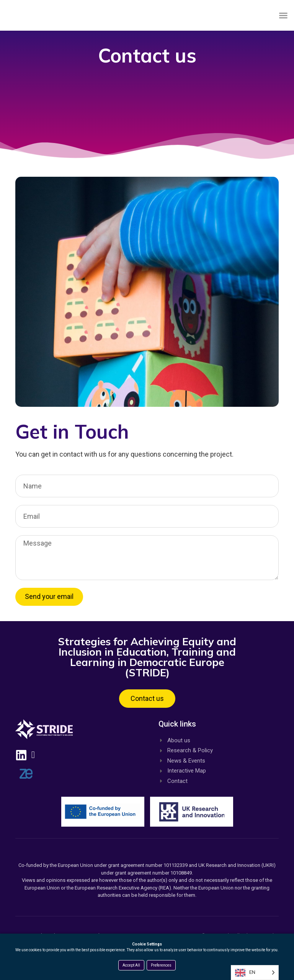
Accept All (131, 965)
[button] (283, 23)
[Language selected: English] (255, 973)
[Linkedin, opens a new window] (25, 767)
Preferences (161, 965)
